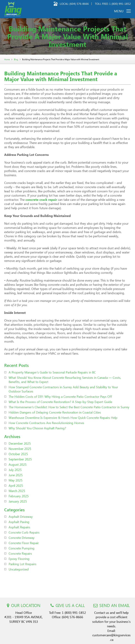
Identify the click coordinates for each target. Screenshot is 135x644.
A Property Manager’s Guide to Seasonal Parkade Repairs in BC (52, 372)
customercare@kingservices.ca (111, 637)
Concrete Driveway (22, 538)
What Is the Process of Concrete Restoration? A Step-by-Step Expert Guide (60, 402)
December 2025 (20, 443)
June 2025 (16, 475)
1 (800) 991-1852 (120, 4)
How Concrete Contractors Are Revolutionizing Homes (46, 423)
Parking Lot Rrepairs (22, 564)
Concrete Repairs (20, 553)
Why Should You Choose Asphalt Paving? (37, 428)
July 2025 (15, 470)
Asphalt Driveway (21, 516)
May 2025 (16, 480)
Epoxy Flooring (19, 559)
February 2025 (19, 496)
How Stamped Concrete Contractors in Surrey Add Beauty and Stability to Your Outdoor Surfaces (63, 389)
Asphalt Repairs (19, 527)
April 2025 (16, 485)
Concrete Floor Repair (24, 543)
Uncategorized (19, 569)
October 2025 (18, 454)
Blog (16, 60)
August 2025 (18, 464)
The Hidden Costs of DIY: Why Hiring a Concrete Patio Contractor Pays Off (60, 396)
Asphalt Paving (19, 522)
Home (7, 60)
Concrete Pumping (22, 548)
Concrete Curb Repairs (24, 532)
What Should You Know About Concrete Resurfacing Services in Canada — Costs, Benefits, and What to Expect (65, 380)
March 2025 (17, 491)
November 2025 (20, 449)
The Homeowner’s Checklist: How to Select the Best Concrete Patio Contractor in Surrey (69, 407)
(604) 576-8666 (79, 4)
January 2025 (18, 501)
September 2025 (20, 459)
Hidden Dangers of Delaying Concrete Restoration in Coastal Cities (55, 412)
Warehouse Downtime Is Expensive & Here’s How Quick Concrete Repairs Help (63, 417)
